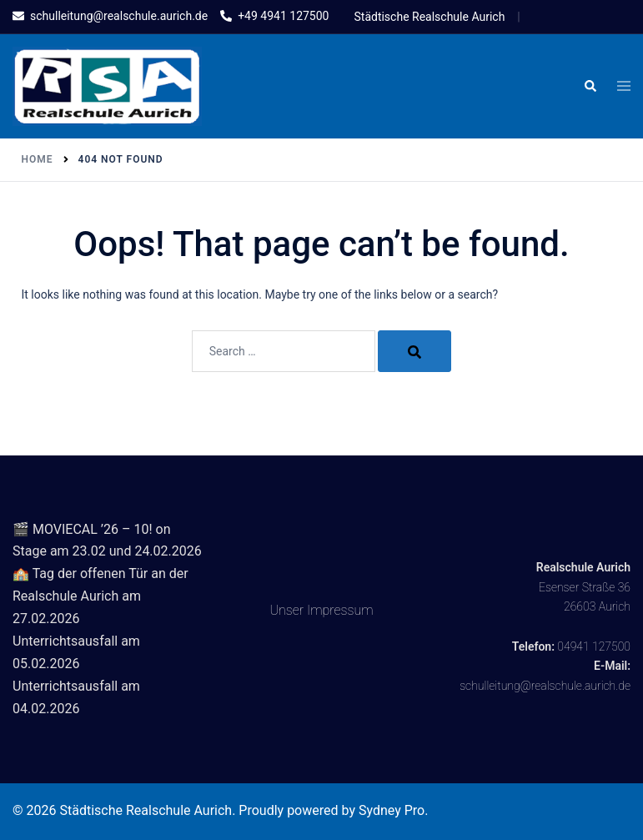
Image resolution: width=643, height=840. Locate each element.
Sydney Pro (392, 810)
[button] (590, 87)
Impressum (340, 610)
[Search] (414, 351)
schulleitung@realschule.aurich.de (545, 686)
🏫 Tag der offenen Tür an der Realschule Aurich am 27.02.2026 (100, 596)
